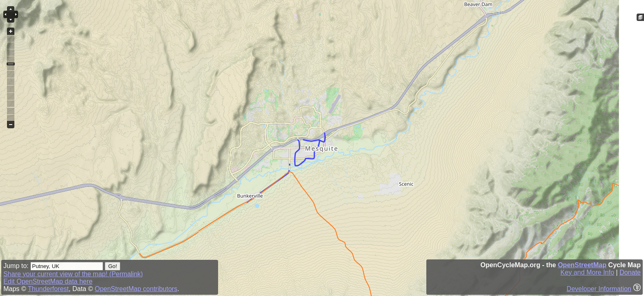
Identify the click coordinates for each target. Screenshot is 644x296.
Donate (630, 272)
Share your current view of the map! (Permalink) (73, 274)
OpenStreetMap (582, 265)
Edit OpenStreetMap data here (48, 281)
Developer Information (599, 289)
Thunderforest (48, 289)
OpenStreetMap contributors (136, 289)
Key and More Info (588, 272)
